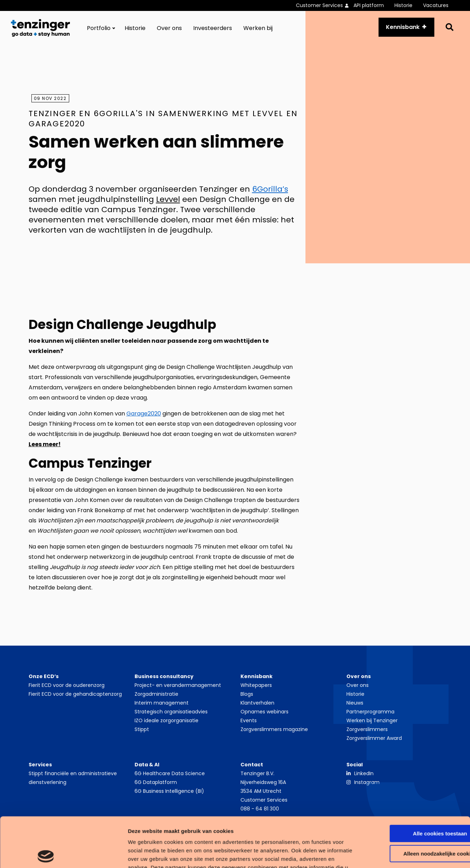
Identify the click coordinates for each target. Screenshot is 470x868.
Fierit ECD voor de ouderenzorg (67, 685)
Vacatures (436, 5)
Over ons (169, 28)
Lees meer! (45, 444)
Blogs (247, 694)
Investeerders (213, 28)
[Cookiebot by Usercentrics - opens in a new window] (46, 854)
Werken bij (258, 28)
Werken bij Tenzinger (372, 720)
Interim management (162, 703)
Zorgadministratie (156, 694)
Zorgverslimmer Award (374, 738)
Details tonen (109, 854)
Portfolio (99, 28)
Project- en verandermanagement (178, 685)
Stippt (142, 729)
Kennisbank (403, 27)
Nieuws (355, 703)
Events (249, 720)
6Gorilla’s (270, 189)
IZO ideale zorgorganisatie (166, 720)
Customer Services (319, 5)
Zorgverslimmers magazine (274, 729)
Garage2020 (144, 414)
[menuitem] (325, 5)
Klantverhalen (257, 703)
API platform (369, 5)
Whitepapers (256, 685)
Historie (403, 5)
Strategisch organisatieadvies (171, 712)
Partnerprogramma (370, 712)
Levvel (168, 199)
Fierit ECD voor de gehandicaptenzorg (75, 694)
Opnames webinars (264, 712)
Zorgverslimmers (367, 729)
